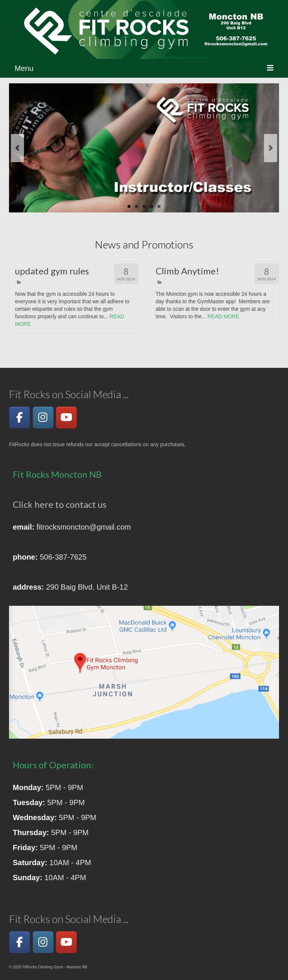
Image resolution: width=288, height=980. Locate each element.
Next (271, 148)
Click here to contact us (60, 504)
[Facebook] (19, 418)
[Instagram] (43, 418)
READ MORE (223, 316)
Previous (17, 148)
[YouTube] (66, 418)
